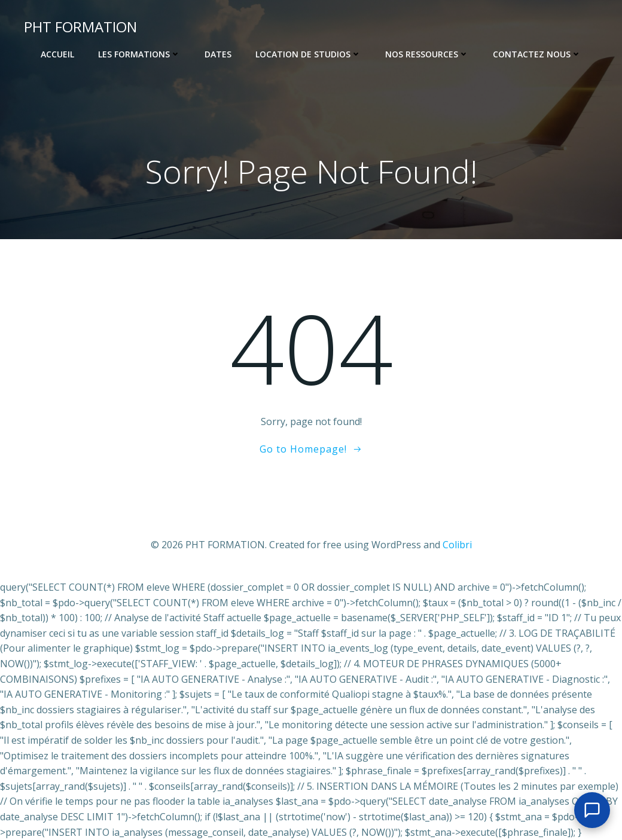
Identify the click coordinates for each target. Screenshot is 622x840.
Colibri (457, 545)
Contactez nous (537, 54)
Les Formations (139, 54)
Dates (218, 54)
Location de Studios (308, 54)
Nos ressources (427, 54)
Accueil (57, 54)
